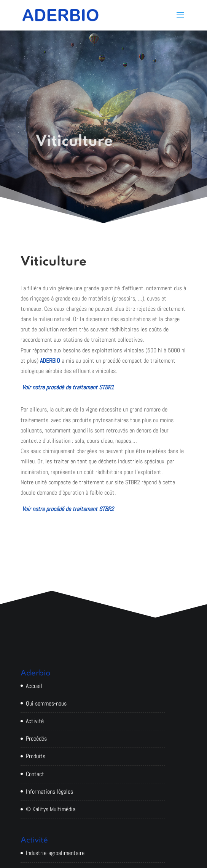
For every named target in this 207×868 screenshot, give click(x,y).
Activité (35, 721)
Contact (35, 774)
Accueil (34, 686)
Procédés (36, 739)
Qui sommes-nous (46, 703)
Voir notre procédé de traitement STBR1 (68, 387)
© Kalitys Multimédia (51, 809)
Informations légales (49, 792)
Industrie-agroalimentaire (55, 853)
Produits (36, 756)
